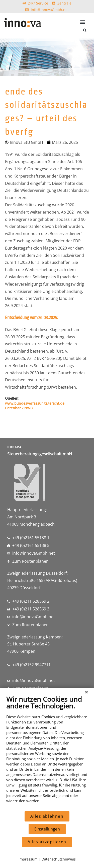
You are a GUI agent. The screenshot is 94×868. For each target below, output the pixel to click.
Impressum (28, 859)
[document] (47, 753)
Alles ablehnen (47, 816)
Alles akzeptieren (47, 842)
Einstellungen (47, 829)
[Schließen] (86, 692)
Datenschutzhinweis (59, 859)
